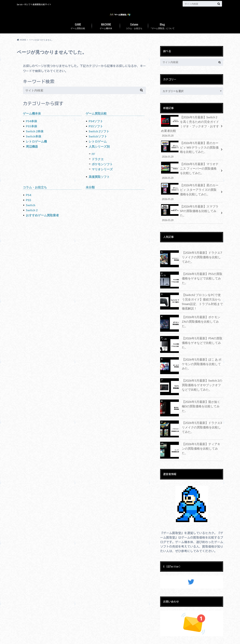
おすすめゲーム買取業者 (42, 223)
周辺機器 (32, 154)
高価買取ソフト (99, 185)
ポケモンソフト (102, 172)
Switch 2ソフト (99, 139)
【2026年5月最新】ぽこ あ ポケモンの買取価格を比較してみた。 (202, 350)
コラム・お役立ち (134, 33)
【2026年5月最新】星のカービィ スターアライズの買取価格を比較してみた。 (190, 188)
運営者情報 (44, 638)
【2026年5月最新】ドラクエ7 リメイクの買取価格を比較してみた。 (202, 244)
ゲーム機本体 (106, 33)
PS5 (28, 208)
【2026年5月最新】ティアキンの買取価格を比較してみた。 (201, 434)
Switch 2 (32, 218)
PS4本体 (31, 129)
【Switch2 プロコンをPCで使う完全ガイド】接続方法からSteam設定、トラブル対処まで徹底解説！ (202, 288)
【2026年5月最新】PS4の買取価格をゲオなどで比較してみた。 (202, 328)
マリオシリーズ (102, 177)
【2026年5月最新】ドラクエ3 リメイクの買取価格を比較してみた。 (202, 413)
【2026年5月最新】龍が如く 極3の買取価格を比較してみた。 (202, 392)
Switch (31, 213)
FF (93, 162)
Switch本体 (34, 144)
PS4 (28, 203)
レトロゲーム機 (36, 149)
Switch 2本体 (35, 139)
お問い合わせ (24, 638)
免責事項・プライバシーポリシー (74, 638)
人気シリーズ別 (99, 154)
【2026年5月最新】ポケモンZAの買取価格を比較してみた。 (202, 307)
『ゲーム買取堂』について (162, 33)
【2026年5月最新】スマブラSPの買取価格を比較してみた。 (190, 206)
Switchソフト (98, 144)
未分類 (90, 195)
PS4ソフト (96, 129)
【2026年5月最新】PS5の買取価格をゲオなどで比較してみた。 (202, 265)
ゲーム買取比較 (78, 33)
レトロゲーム (98, 149)
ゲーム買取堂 (160, 638)
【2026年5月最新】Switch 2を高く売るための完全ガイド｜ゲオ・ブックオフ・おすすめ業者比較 (190, 131)
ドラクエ (98, 167)
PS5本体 (31, 134)
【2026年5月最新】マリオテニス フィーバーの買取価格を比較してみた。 (190, 169)
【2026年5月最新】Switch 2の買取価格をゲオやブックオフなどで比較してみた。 (202, 373)
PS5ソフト (96, 134)
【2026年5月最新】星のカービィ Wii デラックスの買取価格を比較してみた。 (190, 150)
